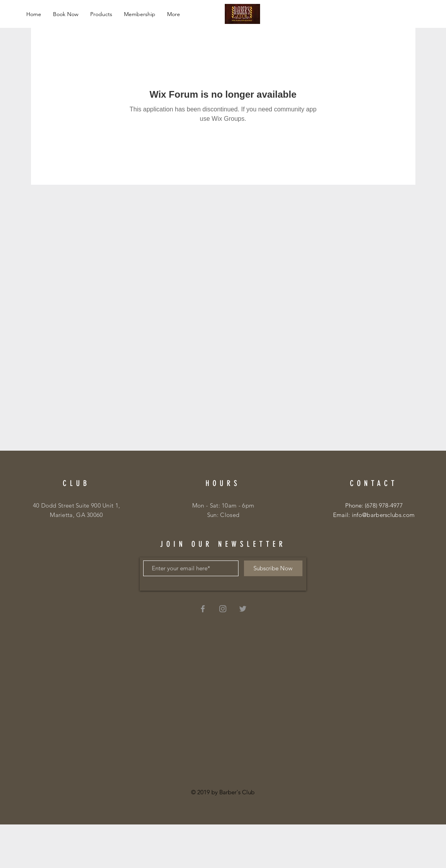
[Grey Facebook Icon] (203, 609)
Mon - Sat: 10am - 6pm (223, 505)
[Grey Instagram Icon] (223, 609)
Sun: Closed (223, 515)
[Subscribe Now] (273, 568)
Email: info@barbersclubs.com (374, 515)
